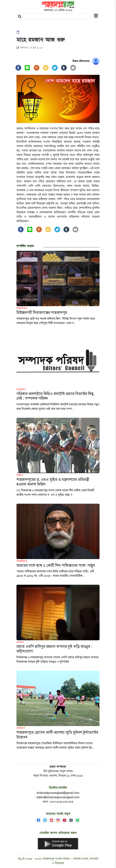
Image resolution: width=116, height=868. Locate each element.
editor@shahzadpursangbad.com (58, 797)
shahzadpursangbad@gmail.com (58, 793)
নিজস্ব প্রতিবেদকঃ (81, 61)
